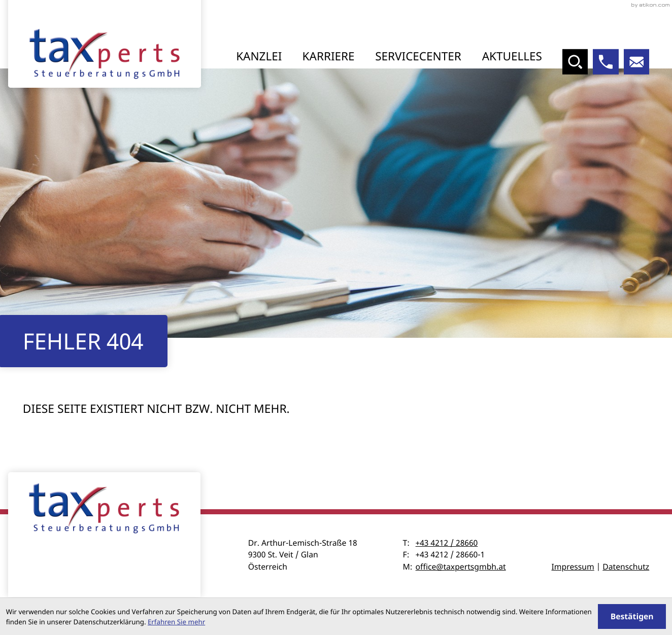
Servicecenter (418, 56)
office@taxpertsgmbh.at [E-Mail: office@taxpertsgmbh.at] (461, 568)
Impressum (573, 568)
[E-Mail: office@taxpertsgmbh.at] (637, 62)
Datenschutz (626, 568)
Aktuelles (512, 56)
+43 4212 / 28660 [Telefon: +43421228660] (447, 544)
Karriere (329, 56)
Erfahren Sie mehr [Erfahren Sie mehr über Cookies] (176, 622)
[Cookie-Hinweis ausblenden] (632, 616)
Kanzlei (259, 56)
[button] (606, 62)
